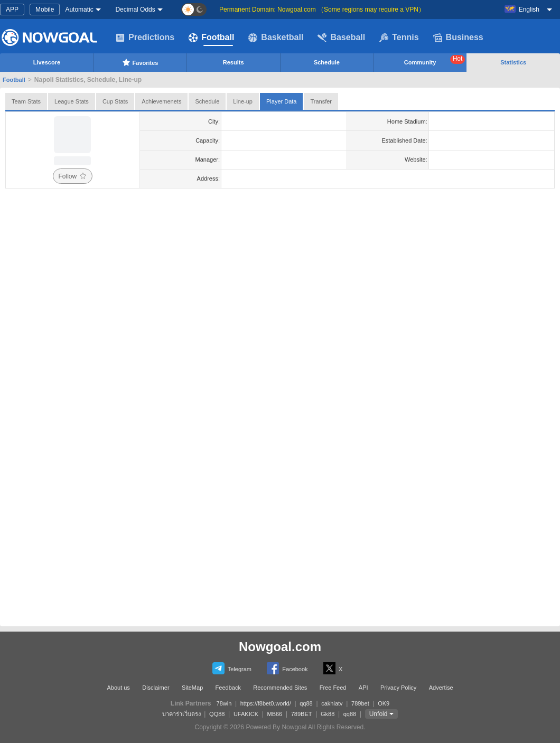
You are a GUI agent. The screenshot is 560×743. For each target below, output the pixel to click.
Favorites (140, 62)
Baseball (341, 37)
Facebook (287, 668)
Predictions (145, 37)
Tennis (399, 37)
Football (211, 37)
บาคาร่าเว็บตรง (181, 714)
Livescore (47, 62)
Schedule (327, 62)
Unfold (379, 714)
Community (435, 60)
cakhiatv (332, 703)
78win (224, 703)
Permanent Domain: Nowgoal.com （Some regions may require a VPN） (322, 10)
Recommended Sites (280, 688)
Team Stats (26, 101)
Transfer (321, 101)
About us (118, 688)
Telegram (232, 668)
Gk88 (328, 714)
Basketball (276, 37)
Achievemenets (161, 101)
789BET (302, 714)
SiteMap (192, 688)
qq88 (306, 703)
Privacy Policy (398, 688)
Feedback (228, 688)
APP (12, 10)
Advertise (441, 688)
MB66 (274, 714)
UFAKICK (246, 714)
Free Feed (333, 688)
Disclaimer (156, 688)
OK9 (384, 703)
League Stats (72, 101)
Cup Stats (115, 101)
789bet (360, 703)
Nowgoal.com (280, 647)
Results (234, 62)
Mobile (45, 10)
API (363, 688)
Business (458, 37)
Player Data (281, 101)
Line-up (243, 101)
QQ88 (217, 714)
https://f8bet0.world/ (266, 703)
